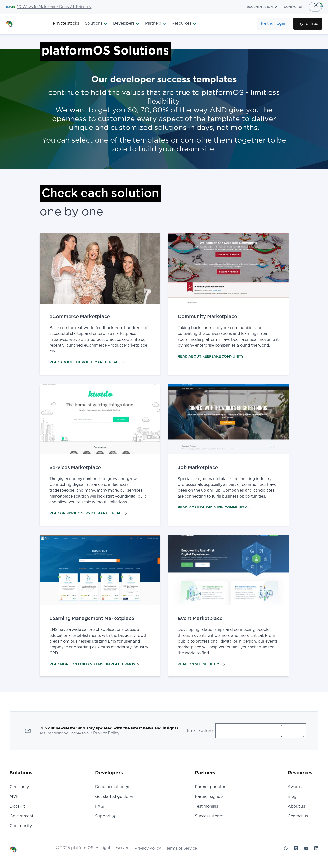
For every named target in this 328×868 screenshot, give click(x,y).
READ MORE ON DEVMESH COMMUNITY (214, 508)
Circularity (19, 787)
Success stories (209, 816)
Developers (126, 24)
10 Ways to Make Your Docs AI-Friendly (54, 7)
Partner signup (209, 797)
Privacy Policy (106, 733)
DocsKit (17, 806)
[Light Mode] (315, 5)
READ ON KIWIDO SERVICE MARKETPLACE (88, 513)
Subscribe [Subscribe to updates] (293, 731)
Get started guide (114, 797)
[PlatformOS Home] (27, 24)
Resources (184, 24)
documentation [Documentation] (262, 7)
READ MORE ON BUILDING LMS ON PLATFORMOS (94, 664)
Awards (295, 787)
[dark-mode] (323, 5)
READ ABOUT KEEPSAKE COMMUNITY (213, 357)
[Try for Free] (308, 24)
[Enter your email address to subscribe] (249, 731)
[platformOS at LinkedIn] (316, 848)
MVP (14, 797)
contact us (293, 7)
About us (296, 806)
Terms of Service (181, 848)
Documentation (112, 787)
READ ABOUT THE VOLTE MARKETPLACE (87, 362)
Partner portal (210, 787)
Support (105, 816)
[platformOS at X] (296, 848)
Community (21, 826)
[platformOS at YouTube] (306, 848)
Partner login (273, 24)
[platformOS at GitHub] (286, 848)
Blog (292, 797)
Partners (155, 24)
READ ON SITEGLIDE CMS (201, 664)
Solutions (96, 24)
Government (22, 816)
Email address (200, 731)
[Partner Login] (273, 24)
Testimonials (207, 806)
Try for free (308, 24)
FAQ (99, 806)
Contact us (298, 816)
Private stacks (66, 23)
